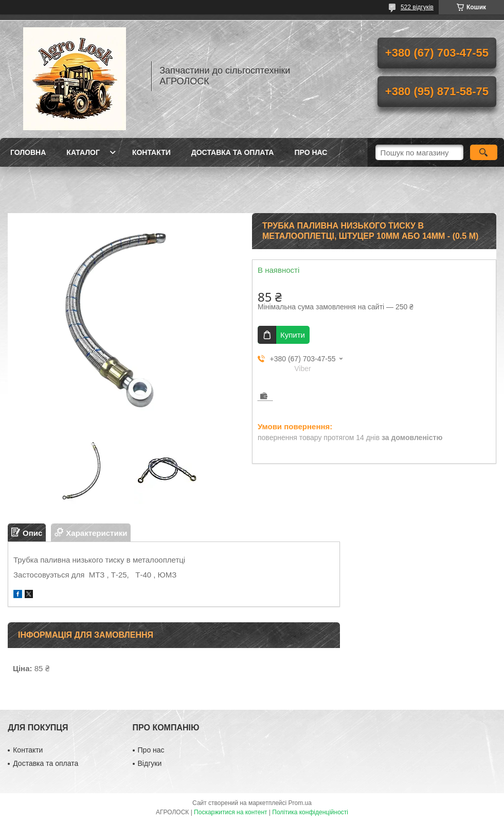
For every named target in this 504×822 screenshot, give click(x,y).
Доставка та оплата (233, 152)
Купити (293, 335)
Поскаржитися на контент (230, 812)
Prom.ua (300, 803)
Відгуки (150, 763)
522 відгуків (417, 7)
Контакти (151, 152)
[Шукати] (484, 152)
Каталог (83, 152)
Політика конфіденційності (310, 812)
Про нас (311, 152)
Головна (28, 152)
